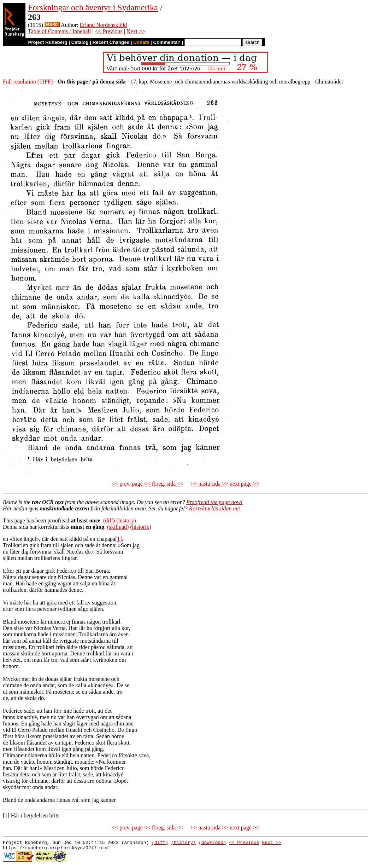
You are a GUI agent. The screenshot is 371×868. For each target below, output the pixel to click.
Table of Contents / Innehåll (59, 31)
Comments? (167, 42)
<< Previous (109, 31)
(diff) (109, 520)
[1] (119, 539)
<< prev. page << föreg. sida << (148, 484)
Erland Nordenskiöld (104, 25)
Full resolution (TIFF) (28, 82)
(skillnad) (118, 527)
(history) (126, 520)
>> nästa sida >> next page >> (225, 484)
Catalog (80, 42)
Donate (141, 42)
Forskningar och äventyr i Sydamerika (93, 7)
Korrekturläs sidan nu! (215, 508)
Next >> (136, 31)
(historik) (141, 527)
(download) (212, 843)
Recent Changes (111, 42)
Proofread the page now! (214, 502)
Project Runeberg (48, 42)
